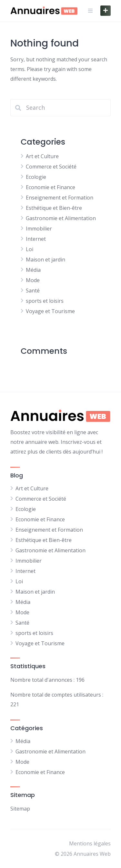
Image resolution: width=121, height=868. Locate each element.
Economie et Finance (50, 187)
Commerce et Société (51, 167)
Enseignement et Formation (60, 198)
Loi (30, 249)
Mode (33, 280)
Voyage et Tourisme (50, 311)
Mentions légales (90, 843)
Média (33, 270)
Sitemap (20, 809)
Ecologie (36, 177)
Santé (33, 291)
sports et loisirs (45, 301)
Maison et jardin (45, 260)
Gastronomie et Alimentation (61, 218)
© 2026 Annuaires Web (83, 854)
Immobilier (39, 229)
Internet (36, 239)
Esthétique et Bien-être (54, 208)
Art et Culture (42, 156)
